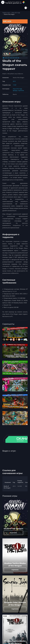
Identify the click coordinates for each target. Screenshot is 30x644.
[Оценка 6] (12, 58)
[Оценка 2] (5, 58)
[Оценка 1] (3, 58)
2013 (14, 81)
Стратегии (21, 90)
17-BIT (15, 85)
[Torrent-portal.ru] (15, 2)
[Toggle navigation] (3, 2)
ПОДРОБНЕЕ (13, 533)
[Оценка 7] (13, 58)
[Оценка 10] (18, 58)
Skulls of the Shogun (13, 529)
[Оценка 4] (8, 58)
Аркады (15, 90)
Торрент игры (6, 13)
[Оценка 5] (10, 58)
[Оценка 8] (15, 58)
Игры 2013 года (16, 13)
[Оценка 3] (7, 58)
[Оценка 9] (17, 58)
